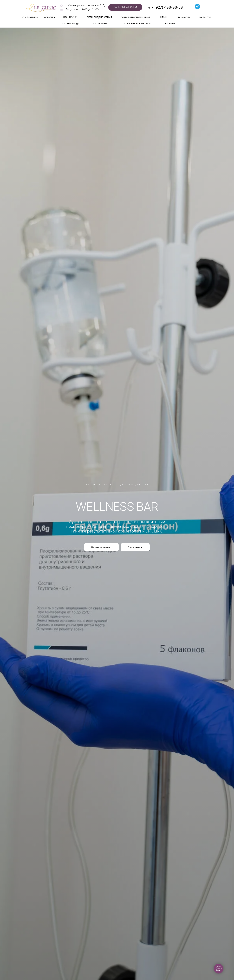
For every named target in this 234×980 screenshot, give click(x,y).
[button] (135, 547)
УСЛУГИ (48, 18)
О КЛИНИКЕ (29, 18)
